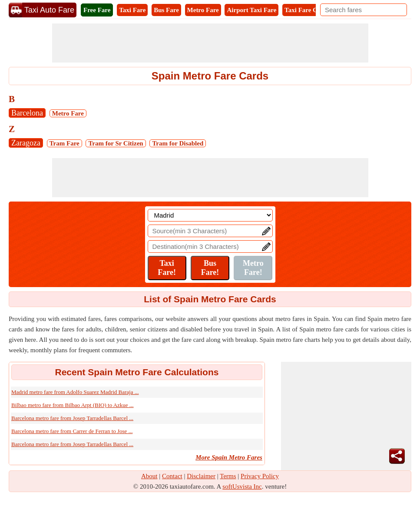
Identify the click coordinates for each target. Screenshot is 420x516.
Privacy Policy (260, 476)
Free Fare (97, 10)
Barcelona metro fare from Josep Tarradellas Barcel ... (72, 418)
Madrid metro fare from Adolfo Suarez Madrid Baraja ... (75, 392)
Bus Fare (166, 10)
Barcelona (27, 113)
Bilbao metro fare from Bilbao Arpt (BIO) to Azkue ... (73, 405)
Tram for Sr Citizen (116, 143)
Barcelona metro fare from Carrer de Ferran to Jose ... (72, 431)
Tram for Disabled (178, 143)
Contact (172, 476)
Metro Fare (203, 10)
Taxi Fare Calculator (313, 10)
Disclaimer (201, 476)
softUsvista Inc (242, 486)
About (149, 476)
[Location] (210, 215)
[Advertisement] (210, 43)
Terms (228, 476)
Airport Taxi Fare (251, 10)
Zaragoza (26, 143)
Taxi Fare (132, 10)
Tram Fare (64, 143)
